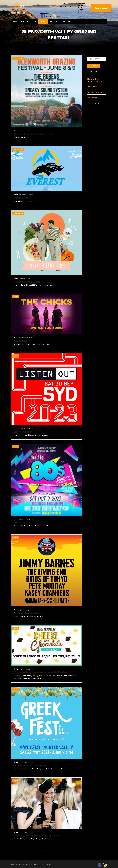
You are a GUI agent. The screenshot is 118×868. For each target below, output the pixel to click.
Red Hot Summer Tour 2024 (30, 613)
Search (93, 66)
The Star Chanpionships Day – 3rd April (37, 835)
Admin (49, 864)
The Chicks (20, 341)
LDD (44, 864)
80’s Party (20, 522)
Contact (66, 21)
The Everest (21, 198)
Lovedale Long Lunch (27, 282)
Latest (43, 21)
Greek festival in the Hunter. (30, 766)
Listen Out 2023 (23, 432)
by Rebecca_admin (26, 131)
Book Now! (101, 8)
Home (15, 21)
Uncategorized (18, 58)
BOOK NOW (54, 21)
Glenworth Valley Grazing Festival (34, 134)
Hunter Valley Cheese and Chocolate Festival (41, 672)
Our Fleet (25, 21)
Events (16, 297)
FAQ (35, 21)
